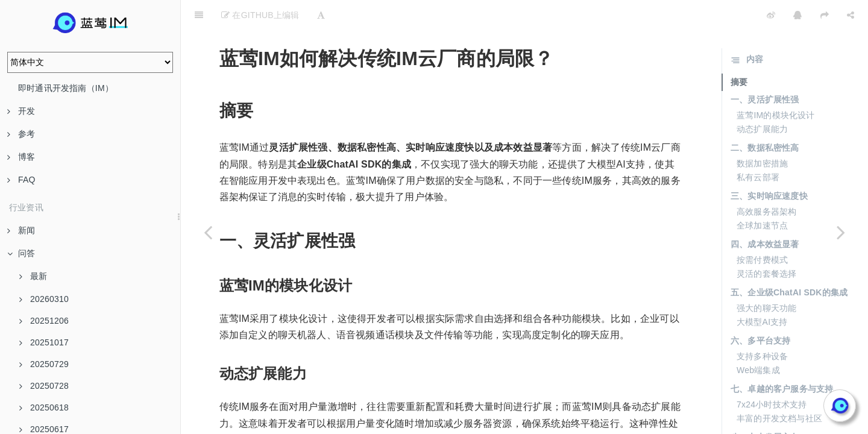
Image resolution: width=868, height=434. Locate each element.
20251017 (44, 342)
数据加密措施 (762, 133)
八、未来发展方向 (765, 407)
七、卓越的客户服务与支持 (782, 359)
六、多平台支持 (760, 310)
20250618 (44, 407)
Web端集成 (758, 340)
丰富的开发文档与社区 (779, 388)
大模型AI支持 (762, 292)
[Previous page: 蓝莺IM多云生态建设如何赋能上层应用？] (208, 232)
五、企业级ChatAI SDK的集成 (789, 262)
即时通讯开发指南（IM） (66, 88)
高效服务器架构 (766, 181)
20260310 (44, 299)
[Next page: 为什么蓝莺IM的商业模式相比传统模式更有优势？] (841, 232)
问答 (21, 253)
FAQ (21, 180)
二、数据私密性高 (765, 118)
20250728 (44, 386)
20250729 (44, 364)
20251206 (44, 321)
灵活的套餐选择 (766, 244)
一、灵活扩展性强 (765, 69)
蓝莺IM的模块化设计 (776, 85)
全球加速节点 (762, 195)
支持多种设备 (762, 326)
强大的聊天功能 (766, 278)
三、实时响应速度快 (769, 166)
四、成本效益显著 (765, 214)
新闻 (21, 230)
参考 (21, 134)
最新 (33, 276)
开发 (21, 111)
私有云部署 (758, 147)
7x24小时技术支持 (772, 374)
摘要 (739, 52)
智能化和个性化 (766, 423)
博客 (21, 157)
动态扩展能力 (762, 99)
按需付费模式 (762, 230)
